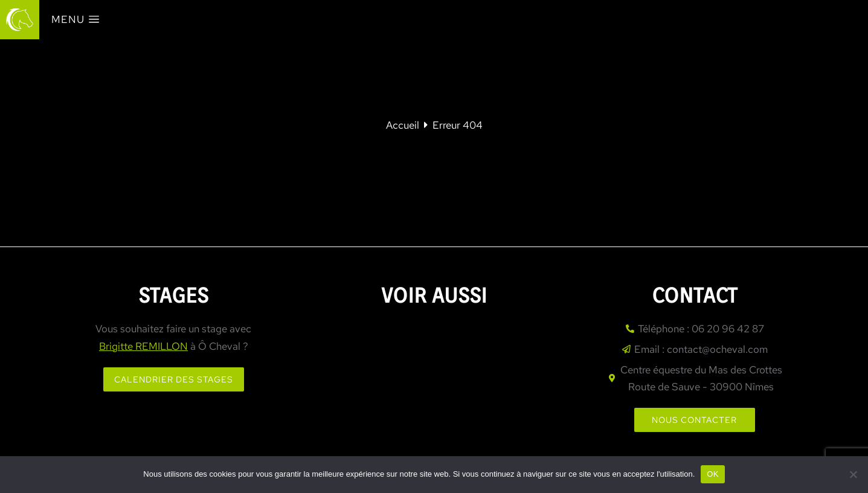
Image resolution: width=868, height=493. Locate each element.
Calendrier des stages (174, 379)
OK (712, 474)
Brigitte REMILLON (143, 346)
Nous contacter (694, 420)
